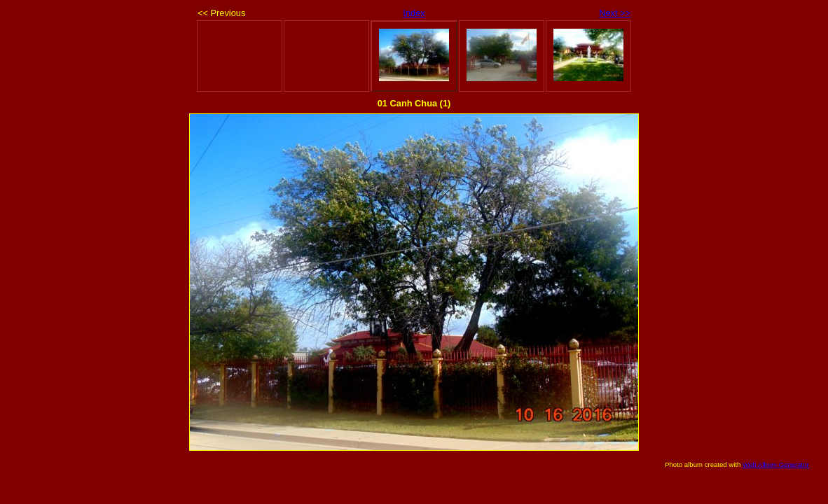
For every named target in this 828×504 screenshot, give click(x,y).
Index (414, 13)
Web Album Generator (776, 464)
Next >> (615, 13)
